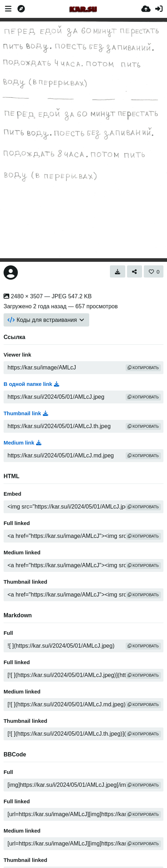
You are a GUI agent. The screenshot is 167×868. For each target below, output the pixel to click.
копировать (143, 368)
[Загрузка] (146, 9)
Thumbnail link (26, 413)
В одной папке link (31, 384)
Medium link (22, 443)
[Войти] (159, 9)
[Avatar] (11, 273)
